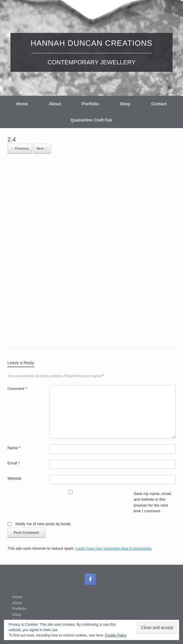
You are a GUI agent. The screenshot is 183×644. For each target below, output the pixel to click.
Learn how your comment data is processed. (114, 548)
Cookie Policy (116, 635)
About (55, 104)
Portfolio (90, 104)
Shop (125, 104)
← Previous (20, 148)
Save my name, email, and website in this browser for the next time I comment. (153, 502)
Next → (42, 148)
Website (14, 478)
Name (14, 448)
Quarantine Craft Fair (91, 120)
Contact (159, 104)
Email (14, 463)
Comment (17, 389)
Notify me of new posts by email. (43, 524)
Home (22, 104)
